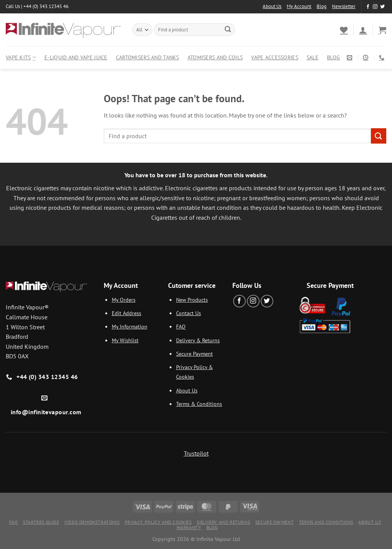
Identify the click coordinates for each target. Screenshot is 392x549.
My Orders (124, 300)
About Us (272, 6)
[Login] (363, 30)
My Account (299, 6)
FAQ (181, 326)
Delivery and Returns (223, 522)
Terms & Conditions (199, 404)
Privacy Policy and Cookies (158, 522)
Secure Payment (194, 354)
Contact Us (189, 313)
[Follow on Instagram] (375, 7)
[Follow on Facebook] (368, 7)
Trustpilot (196, 453)
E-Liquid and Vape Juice (76, 57)
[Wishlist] (344, 30)
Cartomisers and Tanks (148, 57)
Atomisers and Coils (215, 57)
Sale (313, 57)
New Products (192, 300)
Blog (322, 6)
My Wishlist (125, 340)
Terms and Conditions (326, 522)
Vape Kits (21, 57)
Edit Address (127, 313)
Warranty (189, 527)
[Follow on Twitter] (382, 7)
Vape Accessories (275, 57)
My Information (130, 326)
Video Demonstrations (92, 522)
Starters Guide (41, 522)
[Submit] (228, 30)
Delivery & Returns (198, 340)
